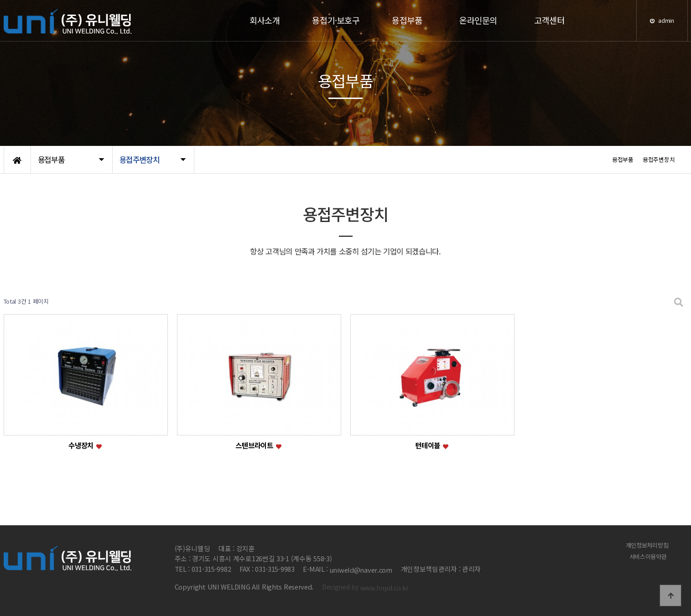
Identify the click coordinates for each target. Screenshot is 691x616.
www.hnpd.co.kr (384, 587)
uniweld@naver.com (361, 570)
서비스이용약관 (650, 556)
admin (662, 20)
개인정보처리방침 (649, 544)
